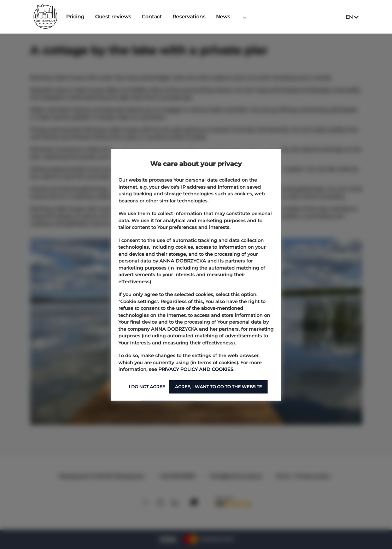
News (244, 17)
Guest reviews (134, 17)
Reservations (210, 17)
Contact (173, 17)
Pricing (96, 17)
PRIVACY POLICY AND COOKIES (196, 369)
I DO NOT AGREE (147, 386)
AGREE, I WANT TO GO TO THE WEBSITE (218, 386)
